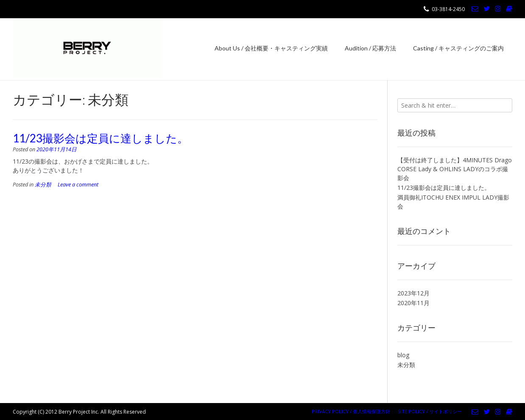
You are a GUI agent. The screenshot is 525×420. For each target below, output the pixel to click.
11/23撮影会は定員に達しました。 (101, 138)
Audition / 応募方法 (370, 48)
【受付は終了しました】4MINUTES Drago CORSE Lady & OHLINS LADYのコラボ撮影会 (455, 169)
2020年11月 (413, 303)
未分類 (43, 185)
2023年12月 (413, 293)
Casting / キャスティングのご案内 (458, 48)
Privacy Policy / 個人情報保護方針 (351, 411)
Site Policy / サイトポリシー (430, 411)
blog (403, 355)
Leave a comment (78, 185)
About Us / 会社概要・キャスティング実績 (271, 48)
